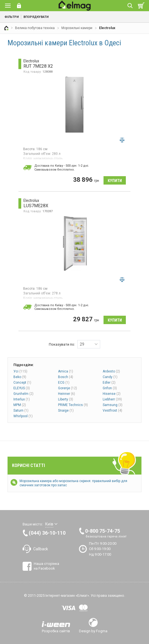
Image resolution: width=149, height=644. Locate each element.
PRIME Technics (73, 405)
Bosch (66, 377)
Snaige (66, 411)
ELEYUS (22, 388)
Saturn (21, 411)
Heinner (67, 394)
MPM (20, 405)
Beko (20, 377)
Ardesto (111, 371)
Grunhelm (23, 394)
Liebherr (112, 399)
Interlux (22, 399)
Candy (110, 377)
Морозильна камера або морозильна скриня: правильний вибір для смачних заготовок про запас (73, 483)
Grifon (110, 388)
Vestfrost (112, 411)
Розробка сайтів (56, 631)
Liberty (66, 399)
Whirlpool (23, 416)
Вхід (19, 6)
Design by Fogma (93, 631)
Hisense (112, 394)
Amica (66, 371)
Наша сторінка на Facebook (46, 566)
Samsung (113, 405)
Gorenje (68, 388)
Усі (20, 371)
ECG (64, 383)
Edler (109, 383)
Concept (22, 383)
